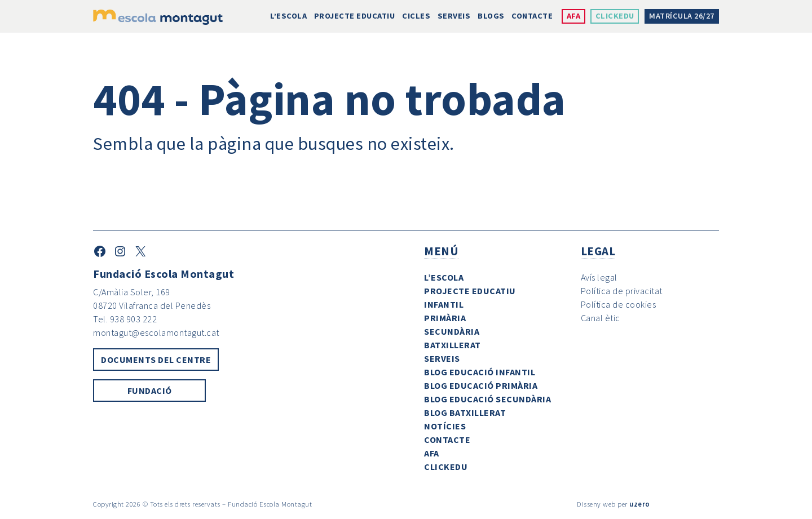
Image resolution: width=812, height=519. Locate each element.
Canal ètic (601, 318)
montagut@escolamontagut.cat (156, 332)
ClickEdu (615, 16)
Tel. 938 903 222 (125, 319)
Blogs (491, 16)
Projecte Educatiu (355, 16)
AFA (574, 16)
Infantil (444, 304)
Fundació (150, 391)
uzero (640, 504)
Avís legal (599, 277)
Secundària (452, 331)
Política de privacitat (622, 291)
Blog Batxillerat (465, 412)
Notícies (445, 426)
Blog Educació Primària (481, 385)
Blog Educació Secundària (487, 399)
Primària (445, 318)
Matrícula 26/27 (682, 16)
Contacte (532, 16)
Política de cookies (619, 304)
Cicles (416, 16)
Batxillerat (453, 345)
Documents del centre (156, 360)
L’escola (288, 16)
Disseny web (596, 504)
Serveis (454, 16)
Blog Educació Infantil (480, 372)
